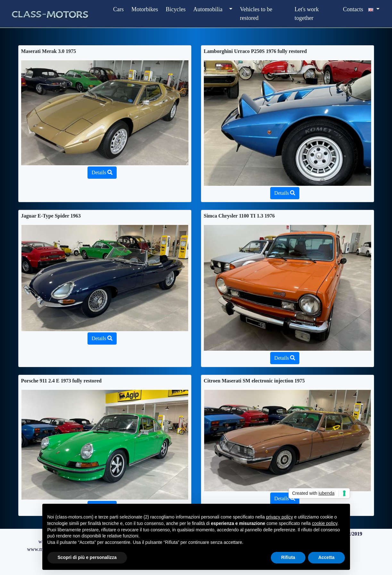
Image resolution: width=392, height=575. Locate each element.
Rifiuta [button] (288, 557)
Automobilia (208, 9)
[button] (230, 9)
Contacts (353, 9)
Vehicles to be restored (256, 14)
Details (102, 172)
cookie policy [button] (325, 523)
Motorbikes (145, 9)
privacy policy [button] (279, 517)
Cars (118, 9)
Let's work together (307, 14)
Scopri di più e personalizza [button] (87, 557)
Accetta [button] (326, 557)
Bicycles (176, 9)
